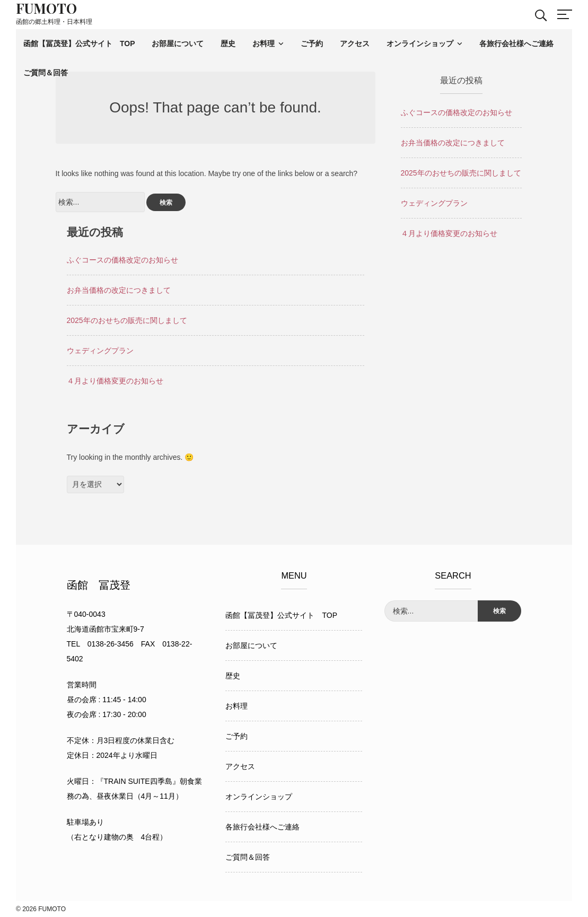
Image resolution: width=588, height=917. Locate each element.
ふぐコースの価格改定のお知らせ (122, 260)
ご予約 (312, 43)
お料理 (264, 43)
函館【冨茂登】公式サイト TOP (79, 43)
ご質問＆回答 (46, 73)
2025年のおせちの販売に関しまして (127, 320)
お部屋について (178, 43)
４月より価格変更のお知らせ (115, 381)
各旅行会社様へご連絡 (516, 43)
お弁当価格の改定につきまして (119, 290)
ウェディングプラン (100, 351)
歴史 (228, 43)
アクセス (355, 43)
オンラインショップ (420, 43)
